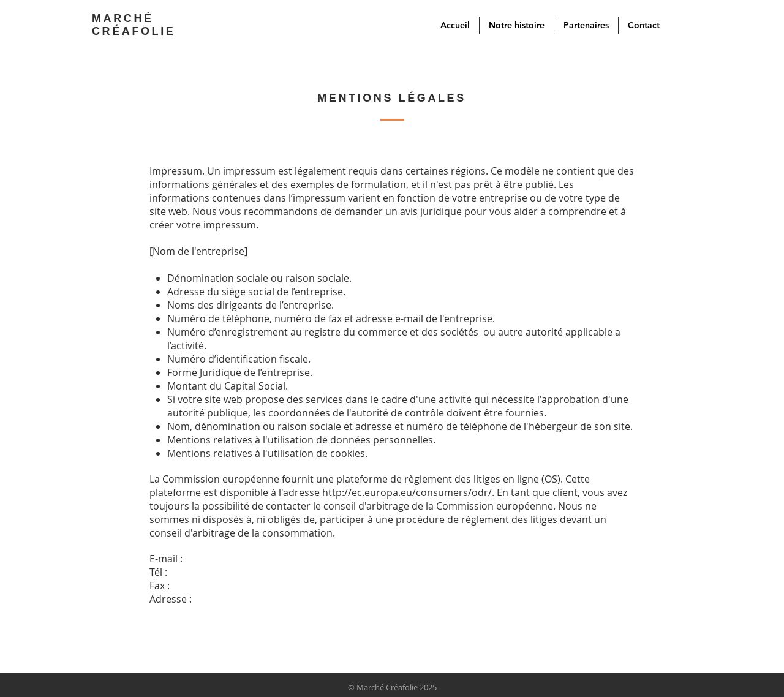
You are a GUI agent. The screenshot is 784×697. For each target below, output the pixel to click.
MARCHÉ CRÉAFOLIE (134, 25)
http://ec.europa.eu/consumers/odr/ (407, 492)
